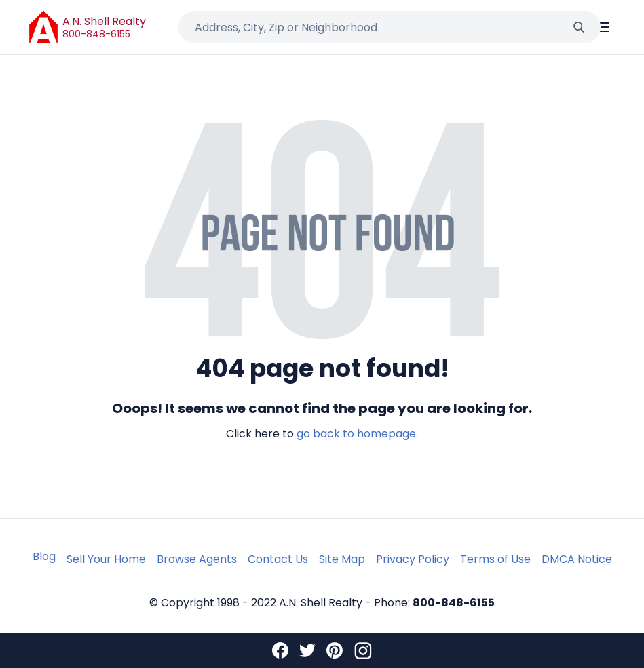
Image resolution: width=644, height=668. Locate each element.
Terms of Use (495, 559)
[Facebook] (280, 650)
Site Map (342, 559)
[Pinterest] (335, 650)
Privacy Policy (413, 559)
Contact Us (278, 559)
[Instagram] (363, 650)
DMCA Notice (577, 559)
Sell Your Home (106, 559)
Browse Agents (197, 559)
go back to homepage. (357, 434)
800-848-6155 (96, 34)
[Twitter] (307, 650)
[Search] (579, 27)
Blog (44, 556)
